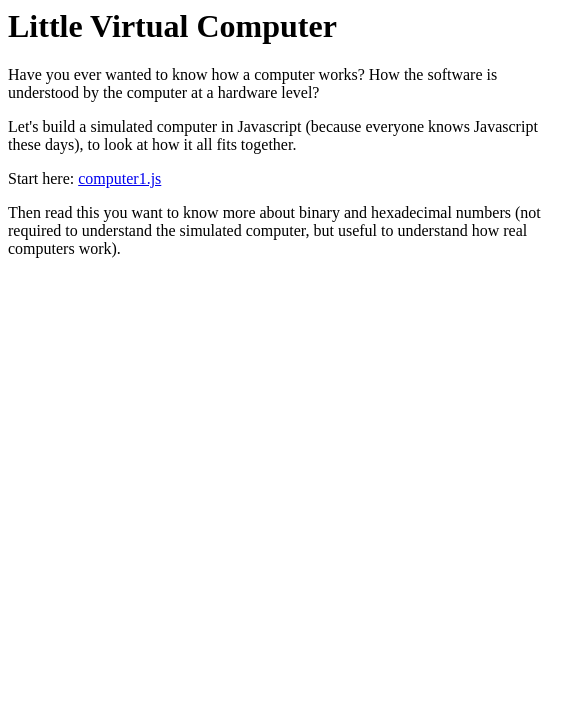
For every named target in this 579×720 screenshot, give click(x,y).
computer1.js (119, 178)
